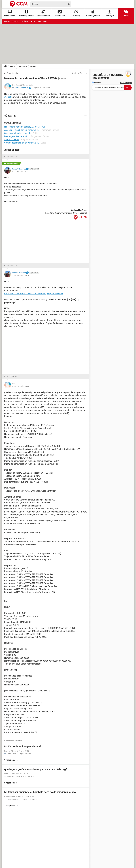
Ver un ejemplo (126, 83)
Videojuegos (42, 21)
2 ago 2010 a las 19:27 (21, 386)
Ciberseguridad (93, 13)
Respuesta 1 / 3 (11, 156)
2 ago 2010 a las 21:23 (41, 88)
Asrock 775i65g (12, 140)
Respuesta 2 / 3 (11, 265)
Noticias (96, 83)
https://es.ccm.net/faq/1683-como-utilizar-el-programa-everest (34, 293)
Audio (33, 21)
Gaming (76, 13)
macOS (7, 21)
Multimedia (60, 13)
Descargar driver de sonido (17, 136)
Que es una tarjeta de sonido (18, 133)
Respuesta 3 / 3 (11, 376)
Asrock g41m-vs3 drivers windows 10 (22, 130)
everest (8, 97)
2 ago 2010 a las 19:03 (21, 275)
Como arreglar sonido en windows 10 (22, 143)
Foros (126, 13)
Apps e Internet (43, 13)
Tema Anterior (13, 73)
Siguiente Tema (78, 73)
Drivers (33, 66)
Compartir (12, 116)
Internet (15, 21)
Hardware (25, 21)
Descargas (110, 13)
